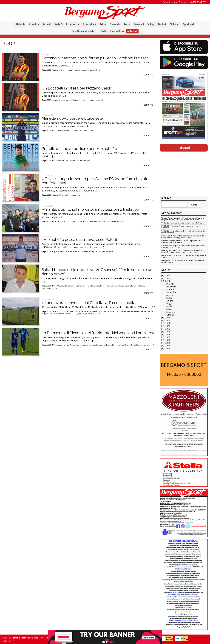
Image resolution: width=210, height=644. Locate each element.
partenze (98, 221)
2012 (168, 348)
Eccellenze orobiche (84, 31)
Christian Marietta (80, 130)
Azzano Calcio (58, 70)
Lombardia (140, 286)
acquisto (55, 251)
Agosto (170, 295)
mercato (82, 221)
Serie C (47, 24)
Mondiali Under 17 (56, 314)
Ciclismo (175, 24)
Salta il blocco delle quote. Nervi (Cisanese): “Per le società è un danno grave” (97, 272)
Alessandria (67, 130)
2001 (54, 286)
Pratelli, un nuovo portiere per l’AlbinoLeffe (79, 149)
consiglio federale (102, 286)
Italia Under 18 (127, 311)
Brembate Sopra (71, 100)
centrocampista (71, 70)
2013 (168, 346)
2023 (168, 318)
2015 (168, 340)
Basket (162, 24)
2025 (168, 278)
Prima (103, 24)
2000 (49, 286)
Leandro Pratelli (76, 161)
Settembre (171, 292)
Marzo (169, 309)
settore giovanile (85, 314)
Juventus (102, 251)
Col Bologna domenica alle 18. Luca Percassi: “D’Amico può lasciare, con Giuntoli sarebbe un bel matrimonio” (182, 252)
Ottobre (170, 290)
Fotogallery (168, 2)
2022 (168, 320)
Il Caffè (103, 31)
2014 (168, 343)
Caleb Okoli (115, 311)
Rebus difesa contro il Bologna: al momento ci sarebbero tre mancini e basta (183, 261)
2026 (168, 276)
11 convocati (64, 311)
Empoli (65, 161)
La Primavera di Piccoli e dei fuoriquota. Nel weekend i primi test (98, 333)
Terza (127, 24)
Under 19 (151, 345)
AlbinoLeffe (57, 130)
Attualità (34, 24)
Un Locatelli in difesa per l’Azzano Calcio (77, 88)
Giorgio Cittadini (71, 221)
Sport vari (188, 24)
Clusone (85, 345)
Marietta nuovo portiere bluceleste (72, 118)
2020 (168, 326)
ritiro (126, 345)
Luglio (169, 298)
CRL (112, 286)
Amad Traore (75, 345)
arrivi (54, 221)
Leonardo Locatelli (95, 100)
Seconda (115, 24)
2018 (168, 332)
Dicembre (171, 284)
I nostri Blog (117, 31)
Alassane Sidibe (63, 345)
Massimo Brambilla (106, 345)
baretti (71, 286)
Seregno (109, 251)
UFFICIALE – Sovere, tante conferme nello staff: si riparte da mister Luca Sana (183, 232)
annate (64, 286)
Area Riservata (181, 2)
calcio (92, 286)
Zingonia (96, 314)
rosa (144, 345)
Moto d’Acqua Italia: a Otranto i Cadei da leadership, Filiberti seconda (184, 256)
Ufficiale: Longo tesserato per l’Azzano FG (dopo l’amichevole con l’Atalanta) (95, 181)
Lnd (133, 286)
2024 (167, 281)
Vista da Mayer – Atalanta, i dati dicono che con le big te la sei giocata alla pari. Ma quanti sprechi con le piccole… (183, 219)
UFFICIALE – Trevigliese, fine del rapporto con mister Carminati (180, 227)
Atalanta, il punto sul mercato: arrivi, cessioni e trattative (90, 209)
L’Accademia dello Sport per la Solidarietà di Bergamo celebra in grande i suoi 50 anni (183, 247)
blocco (86, 286)
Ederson (60, 221)
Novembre (171, 287)
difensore (82, 70)
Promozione (89, 24)
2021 (168, 323)
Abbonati (132, 31)
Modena (90, 221)
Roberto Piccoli (71, 314)
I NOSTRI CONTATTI (197, 2)
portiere (91, 130)
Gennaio (170, 315)
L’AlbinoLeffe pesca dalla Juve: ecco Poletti (79, 240)
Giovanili (139, 24)
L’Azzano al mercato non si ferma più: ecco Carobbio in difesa (95, 58)
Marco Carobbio (94, 70)
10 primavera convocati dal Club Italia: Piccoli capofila (88, 303)
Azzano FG (56, 195)
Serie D (58, 24)
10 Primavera (52, 311)
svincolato (77, 195)
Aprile (169, 306)
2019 (168, 329)
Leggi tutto (148, 75)
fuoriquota (93, 345)
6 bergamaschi (85, 311)
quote (55, 288)
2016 (168, 337)
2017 (168, 334)
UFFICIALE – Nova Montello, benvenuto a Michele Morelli (182, 223)
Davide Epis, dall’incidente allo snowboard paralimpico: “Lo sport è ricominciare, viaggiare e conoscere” (183, 237)
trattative (120, 221)
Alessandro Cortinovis (101, 311)
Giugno (170, 301)
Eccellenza (72, 24)
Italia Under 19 (140, 311)
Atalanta (20, 24)
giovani (128, 286)
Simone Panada (109, 221)
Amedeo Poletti (77, 251)
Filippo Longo (67, 195)
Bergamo (78, 286)
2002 (49, 70)
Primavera (119, 345)
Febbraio (171, 312)
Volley (151, 24)
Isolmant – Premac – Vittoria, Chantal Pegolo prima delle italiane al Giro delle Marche (182, 242)
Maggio (170, 304)
